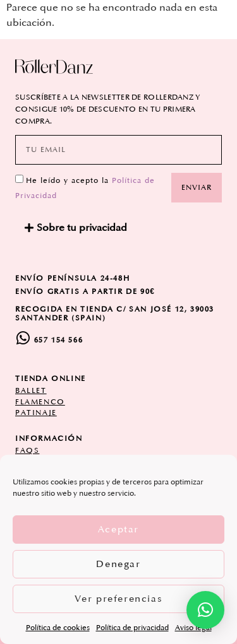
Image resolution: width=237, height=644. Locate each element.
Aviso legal (193, 628)
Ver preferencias (119, 599)
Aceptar (118, 530)
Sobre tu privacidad (82, 228)
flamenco (40, 402)
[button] (118, 228)
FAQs (27, 451)
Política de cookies (58, 628)
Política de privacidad (132, 628)
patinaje (36, 413)
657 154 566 (59, 340)
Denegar (118, 564)
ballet (31, 391)
